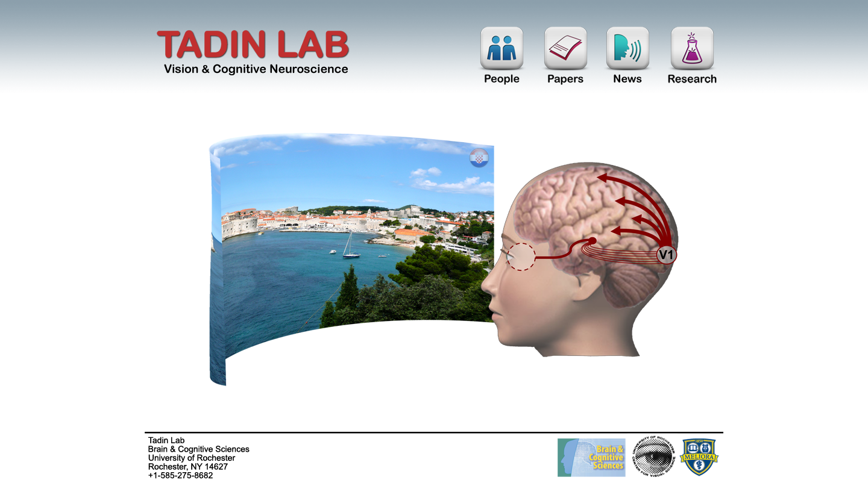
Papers (566, 58)
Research (692, 58)
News (628, 58)
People (502, 58)
